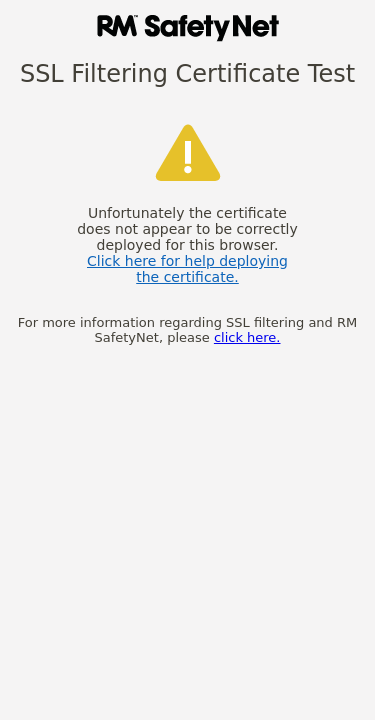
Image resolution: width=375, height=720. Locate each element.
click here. (247, 337)
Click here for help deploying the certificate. (187, 269)
